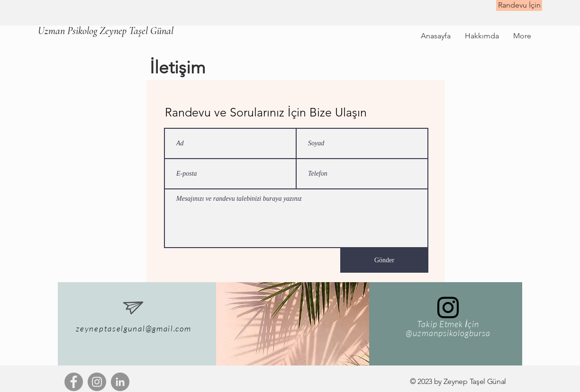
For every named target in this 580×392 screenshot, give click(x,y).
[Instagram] (97, 382)
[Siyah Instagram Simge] (448, 307)
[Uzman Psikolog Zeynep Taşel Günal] (106, 31)
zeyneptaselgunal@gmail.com (133, 328)
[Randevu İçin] (519, 5)
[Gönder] (384, 260)
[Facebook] (74, 382)
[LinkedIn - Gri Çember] (120, 382)
